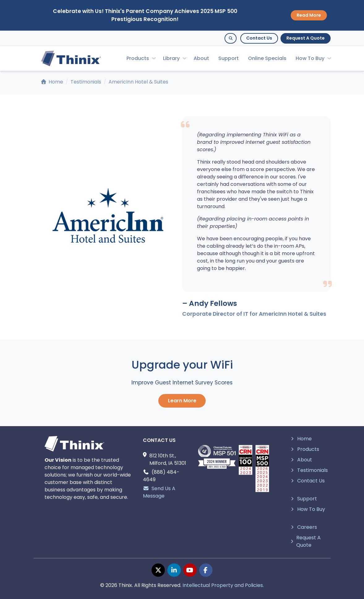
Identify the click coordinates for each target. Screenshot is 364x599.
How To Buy (310, 58)
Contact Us (259, 38)
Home (52, 82)
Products (138, 58)
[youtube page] (190, 570)
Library (171, 58)
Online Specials (267, 58)
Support (229, 58)
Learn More (182, 401)
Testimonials (86, 82)
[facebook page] (206, 570)
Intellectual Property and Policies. (223, 585)
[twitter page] (158, 570)
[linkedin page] (174, 570)
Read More (309, 15)
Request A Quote (306, 38)
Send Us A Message (159, 492)
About (201, 58)
